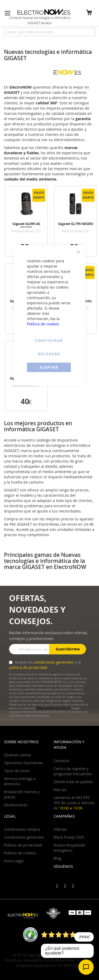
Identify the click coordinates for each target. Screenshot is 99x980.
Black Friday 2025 (69, 837)
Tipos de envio (17, 771)
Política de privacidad (23, 845)
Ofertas (60, 829)
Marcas (60, 790)
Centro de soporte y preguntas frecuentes (73, 771)
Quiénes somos (18, 755)
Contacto (61, 761)
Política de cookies (43, 324)
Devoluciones (16, 805)
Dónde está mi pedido (73, 782)
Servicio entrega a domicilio (20, 781)
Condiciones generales (24, 837)
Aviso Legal (14, 861)
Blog (57, 858)
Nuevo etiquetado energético (69, 848)
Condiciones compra (22, 829)
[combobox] (49, 32)
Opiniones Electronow (23, 763)
